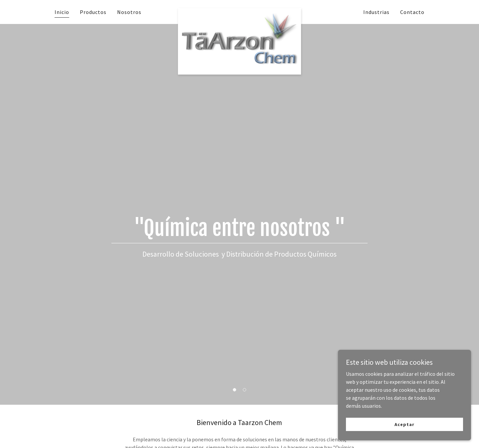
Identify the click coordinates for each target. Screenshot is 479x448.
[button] (235, 390)
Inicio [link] (62, 12)
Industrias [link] (376, 12)
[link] (240, 11)
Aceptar (404, 424)
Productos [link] (93, 12)
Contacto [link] (412, 12)
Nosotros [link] (129, 12)
